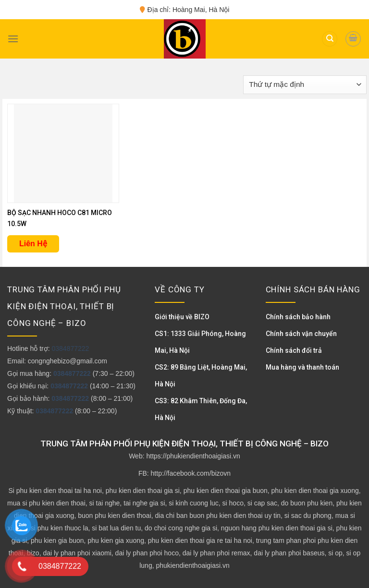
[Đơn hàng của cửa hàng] (305, 85)
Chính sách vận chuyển (301, 334)
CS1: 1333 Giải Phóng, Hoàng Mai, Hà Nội (200, 342)
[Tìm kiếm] (330, 39)
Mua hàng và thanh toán (302, 367)
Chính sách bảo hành (298, 317)
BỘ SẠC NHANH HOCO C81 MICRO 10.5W (60, 218)
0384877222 (70, 348)
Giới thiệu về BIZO (182, 317)
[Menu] (13, 39)
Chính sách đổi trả (294, 350)
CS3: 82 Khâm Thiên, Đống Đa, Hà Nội (201, 409)
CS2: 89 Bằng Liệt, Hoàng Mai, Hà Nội (201, 376)
